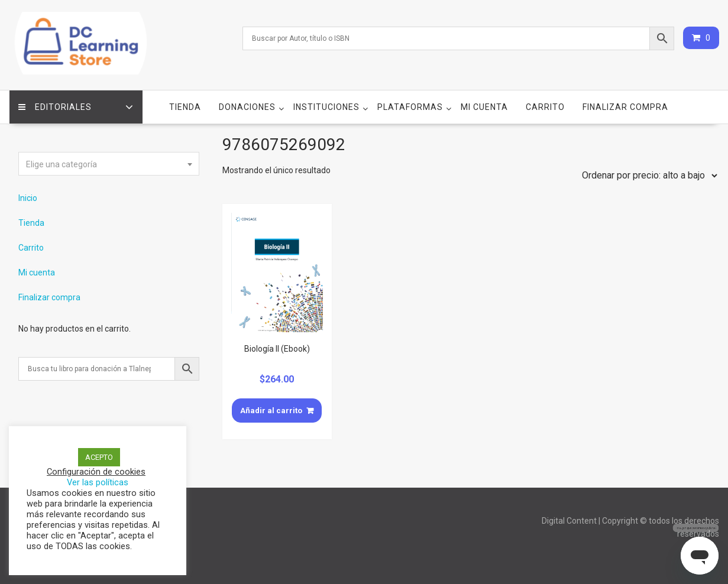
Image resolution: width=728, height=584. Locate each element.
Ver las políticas (98, 482)
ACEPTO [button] (99, 457)
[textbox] (109, 164)
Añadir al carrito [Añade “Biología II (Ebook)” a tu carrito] (271, 411)
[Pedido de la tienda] (647, 176)
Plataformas (410, 107)
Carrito (545, 107)
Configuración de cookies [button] (96, 472)
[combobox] (109, 164)
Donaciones (247, 107)
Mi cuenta (484, 107)
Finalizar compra (625, 107)
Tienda (185, 107)
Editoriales (55, 107)
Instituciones (326, 107)
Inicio (28, 198)
